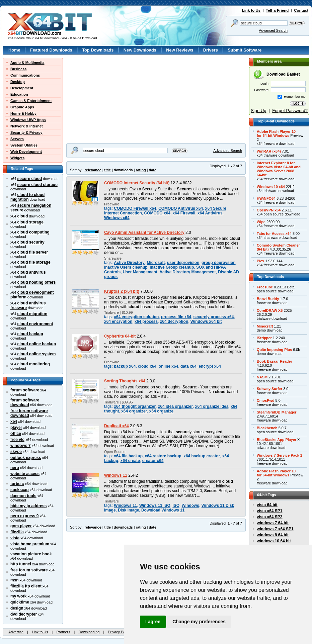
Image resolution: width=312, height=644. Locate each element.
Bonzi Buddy (268, 299)
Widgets (17, 158)
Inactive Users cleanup (126, 267)
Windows (190, 505)
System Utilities (24, 145)
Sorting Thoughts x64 (125, 381)
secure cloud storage (37, 185)
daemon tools (23, 496)
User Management (140, 272)
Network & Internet (27, 126)
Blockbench (267, 428)
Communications (25, 75)
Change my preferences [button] (199, 622)
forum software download (25, 402)
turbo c (17, 484)
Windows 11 (116, 475)
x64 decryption (174, 321)
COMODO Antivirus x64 (181, 208)
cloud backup (30, 334)
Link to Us (251, 10)
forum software (25, 390)
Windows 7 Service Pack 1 (280, 455)
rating (141, 170)
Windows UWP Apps (28, 120)
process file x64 (176, 317)
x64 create (130, 461)
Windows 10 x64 (271, 187)
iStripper (264, 338)
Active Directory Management (187, 272)
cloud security (31, 242)
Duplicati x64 (116, 426)
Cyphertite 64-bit (120, 336)
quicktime (20, 602)
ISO (176, 505)
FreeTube (265, 287)
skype (16, 452)
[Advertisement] (96, 79)
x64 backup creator (202, 456)
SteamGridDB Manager (277, 412)
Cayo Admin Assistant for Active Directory (144, 233)
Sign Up (258, 111)
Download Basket (283, 74)
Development (22, 88)
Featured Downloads (51, 50)
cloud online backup (37, 344)
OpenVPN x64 (269, 210)
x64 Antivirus (210, 213)
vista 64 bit (267, 505)
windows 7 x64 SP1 (275, 529)
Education (19, 94)
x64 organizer (134, 411)
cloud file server (33, 252)
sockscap (20, 490)
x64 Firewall (184, 213)
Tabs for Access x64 (274, 234)
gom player (21, 526)
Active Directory (129, 263)
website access (25, 474)
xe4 (14, 422)
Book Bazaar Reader (275, 361)
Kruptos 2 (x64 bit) (122, 291)
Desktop (18, 82)
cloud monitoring (34, 364)
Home (14, 50)
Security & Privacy (26, 132)
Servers (17, 139)
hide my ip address (28, 506)
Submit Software (245, 50)
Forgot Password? (290, 111)
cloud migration (32, 314)
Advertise (16, 632)
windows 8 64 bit (273, 535)
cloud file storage (34, 262)
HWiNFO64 (266, 198)
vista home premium (30, 544)
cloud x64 (147, 366)
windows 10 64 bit (274, 541)
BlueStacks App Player (277, 440)
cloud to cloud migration (27, 197)
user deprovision (183, 263)
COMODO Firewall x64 (135, 208)
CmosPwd (266, 400)
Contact (301, 10)
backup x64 (125, 366)
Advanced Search (273, 30)
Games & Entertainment (31, 101)
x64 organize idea (212, 406)
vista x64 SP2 (269, 517)
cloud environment (35, 324)
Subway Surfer (269, 389)
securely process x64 (213, 317)
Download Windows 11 (163, 510)
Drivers (211, 50)
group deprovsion (219, 263)
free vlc (17, 440)
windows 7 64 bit (273, 523)
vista (15, 538)
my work (19, 596)
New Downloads (140, 50)
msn (15, 580)
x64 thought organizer (135, 406)
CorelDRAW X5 (270, 310)
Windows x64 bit (206, 321)
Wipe (261, 222)
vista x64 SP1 (269, 511)
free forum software (29, 570)
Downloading (89, 632)
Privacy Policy (119, 632)
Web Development (26, 152)
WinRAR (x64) (269, 151)
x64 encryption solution (136, 317)
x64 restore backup (163, 456)
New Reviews (180, 50)
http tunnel (21, 564)
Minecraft (265, 326)
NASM (262, 377)
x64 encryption (118, 321)
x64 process (146, 321)
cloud (23, 216)
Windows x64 (117, 218)
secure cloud (30, 179)
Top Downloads (98, 50)
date (153, 170)
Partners (63, 632)
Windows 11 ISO (155, 505)
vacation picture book (31, 554)
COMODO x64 (157, 213)
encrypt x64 (210, 366)
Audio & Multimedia (27, 63)
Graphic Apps (22, 107)
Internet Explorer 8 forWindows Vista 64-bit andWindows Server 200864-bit (279, 169)
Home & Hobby (23, 113)
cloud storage (30, 222)
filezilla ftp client (26, 586)
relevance (93, 170)
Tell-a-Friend (277, 10)
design (17, 608)
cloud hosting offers (37, 282)
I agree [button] (153, 622)
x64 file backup (128, 456)
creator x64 (153, 461)
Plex (260, 261)
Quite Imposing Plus (274, 350)
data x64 (188, 366)
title (108, 170)
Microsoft (156, 263)
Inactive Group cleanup (172, 267)
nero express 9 (24, 516)
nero (15, 468)
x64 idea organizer (175, 406)
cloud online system (37, 354)
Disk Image (128, 510)
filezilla (17, 532)
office (16, 434)
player (16, 428)
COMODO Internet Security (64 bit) (137, 183)
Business (18, 69)
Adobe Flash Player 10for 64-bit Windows (276, 133)
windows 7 (20, 446)
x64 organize (161, 411)
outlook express (26, 458)
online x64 (168, 366)
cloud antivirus (32, 272)
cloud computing (33, 232)
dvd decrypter (24, 614)
